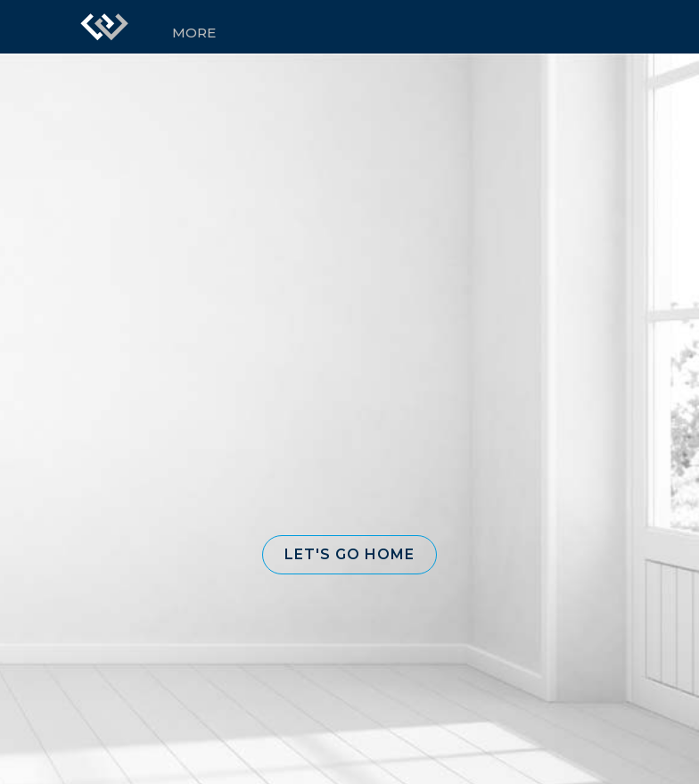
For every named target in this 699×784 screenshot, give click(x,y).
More (194, 33)
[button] (349, 555)
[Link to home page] (104, 27)
